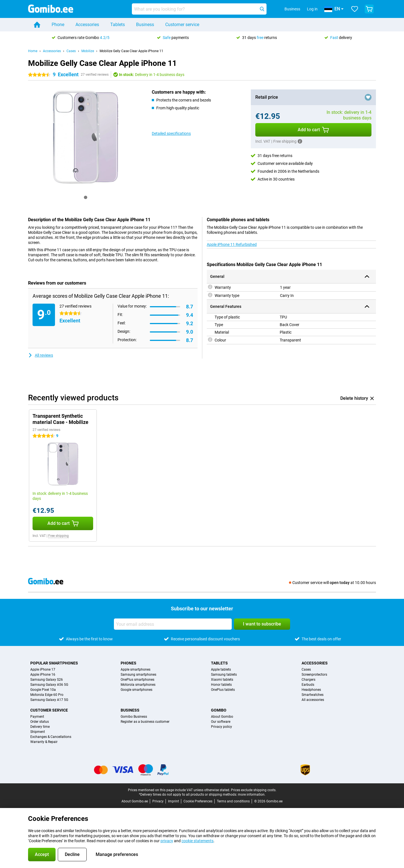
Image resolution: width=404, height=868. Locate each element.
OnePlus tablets (223, 690)
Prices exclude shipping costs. (254, 790)
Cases (71, 51)
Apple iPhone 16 (43, 675)
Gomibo (219, 710)
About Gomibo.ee (135, 801)
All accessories (313, 700)
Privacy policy (221, 727)
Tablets (118, 25)
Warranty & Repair (44, 742)
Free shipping (58, 536)
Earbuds (308, 685)
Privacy (158, 801)
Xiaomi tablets (222, 680)
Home (33, 51)
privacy (167, 841)
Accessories (87, 25)
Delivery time (40, 727)
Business (145, 25)
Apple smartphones (136, 670)
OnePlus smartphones (137, 680)
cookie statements (198, 841)
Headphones (311, 690)
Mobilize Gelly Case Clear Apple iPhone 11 (131, 51)
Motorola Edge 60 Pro (47, 695)
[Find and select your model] (199, 9)
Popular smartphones (54, 663)
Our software (221, 722)
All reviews (41, 355)
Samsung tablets (224, 675)
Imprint (174, 801)
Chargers (308, 680)
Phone (58, 25)
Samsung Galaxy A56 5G (49, 685)
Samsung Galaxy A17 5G (49, 700)
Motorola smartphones (138, 685)
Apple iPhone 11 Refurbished (232, 244)
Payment (37, 717)
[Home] (37, 25)
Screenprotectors (314, 675)
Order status (40, 722)
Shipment (38, 732)
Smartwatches (313, 695)
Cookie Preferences (198, 801)
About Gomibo (222, 717)
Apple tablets (221, 670)
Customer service (182, 25)
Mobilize (88, 51)
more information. (252, 795)
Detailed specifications (171, 133)
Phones (128, 663)
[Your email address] (173, 624)
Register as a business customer (145, 722)
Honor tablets (221, 685)
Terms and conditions (233, 801)
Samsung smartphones (138, 675)
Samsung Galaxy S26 (47, 680)
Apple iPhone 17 (43, 670)
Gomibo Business (134, 717)
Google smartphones (136, 690)
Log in (312, 9)
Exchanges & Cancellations (51, 737)
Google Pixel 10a (43, 690)
